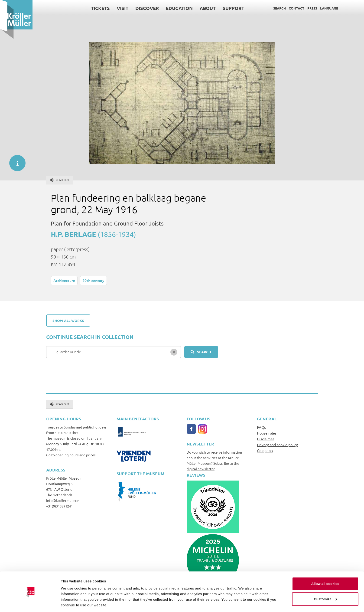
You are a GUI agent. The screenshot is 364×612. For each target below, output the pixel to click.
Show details (72, 603)
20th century (93, 280)
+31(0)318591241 (59, 506)
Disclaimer (266, 439)
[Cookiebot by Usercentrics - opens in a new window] (30, 603)
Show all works (68, 321)
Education (179, 8)
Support (233, 8)
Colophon (265, 450)
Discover (147, 8)
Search (279, 8)
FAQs (261, 427)
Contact (297, 8)
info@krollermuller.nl (63, 500)
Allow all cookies (325, 569)
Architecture (64, 280)
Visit (123, 8)
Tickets (100, 8)
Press (312, 8)
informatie (15, 161)
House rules (267, 433)
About (208, 8)
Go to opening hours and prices (71, 455)
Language (329, 8)
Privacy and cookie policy (277, 445)
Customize (325, 584)
